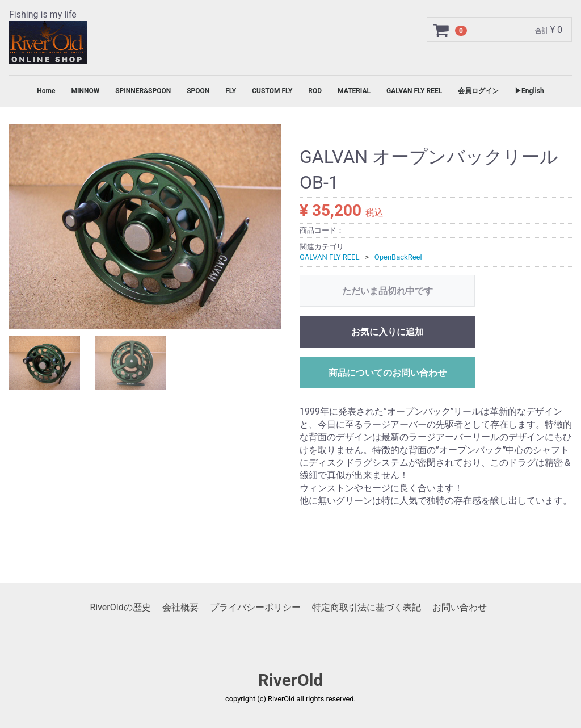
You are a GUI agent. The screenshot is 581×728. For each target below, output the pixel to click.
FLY (231, 91)
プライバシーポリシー (255, 607)
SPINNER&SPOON (143, 91)
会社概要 (180, 607)
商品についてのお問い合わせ (388, 373)
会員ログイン (478, 91)
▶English (529, 91)
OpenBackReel (398, 258)
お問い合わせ (460, 607)
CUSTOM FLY (272, 91)
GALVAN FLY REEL (414, 91)
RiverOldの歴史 (120, 607)
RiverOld (291, 681)
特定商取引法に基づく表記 (367, 607)
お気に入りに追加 (388, 332)
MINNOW (85, 91)
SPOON (198, 91)
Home (46, 91)
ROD (315, 91)
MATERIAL (354, 91)
